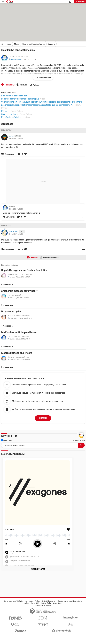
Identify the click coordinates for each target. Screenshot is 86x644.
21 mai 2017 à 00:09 (16, 209)
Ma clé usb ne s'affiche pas (13, 117)
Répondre (34, 258)
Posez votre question (51, 258)
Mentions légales (46, 603)
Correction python (9, 114)
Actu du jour (7, 440)
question (80, 1)
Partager (35, 85)
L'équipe (21, 601)
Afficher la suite (45, 78)
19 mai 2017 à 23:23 (16, 139)
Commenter (11, 217)
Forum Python (17, 111)
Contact (44, 601)
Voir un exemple (79, 440)
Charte (33, 603)
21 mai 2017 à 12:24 (29, 59)
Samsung (51, 44)
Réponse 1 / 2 (7, 130)
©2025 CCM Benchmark (43, 605)
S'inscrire (43, 418)
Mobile (17, 44)
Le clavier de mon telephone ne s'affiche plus (20, 99)
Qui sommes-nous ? (10, 601)
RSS (38, 603)
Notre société (29, 601)
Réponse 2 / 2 (7, 226)
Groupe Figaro (57, 603)
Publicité (37, 601)
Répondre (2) (9, 85)
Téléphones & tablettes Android (33, 44)
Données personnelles (65, 601)
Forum (9, 44)
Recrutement (52, 601)
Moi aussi (23, 85)
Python (4, 111)
